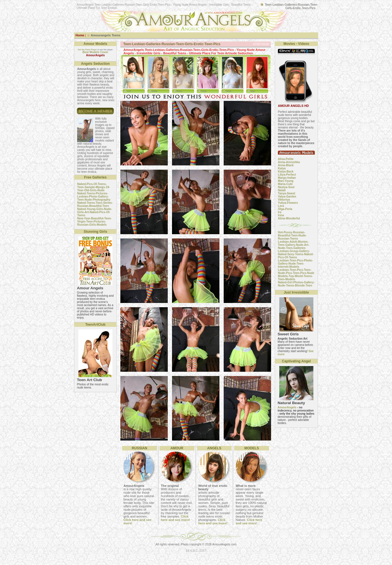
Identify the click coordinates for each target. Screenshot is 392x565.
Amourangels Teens (106, 35)
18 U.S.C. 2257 (196, 551)
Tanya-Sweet (287, 193)
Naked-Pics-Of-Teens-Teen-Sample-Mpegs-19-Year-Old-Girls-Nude (94, 187)
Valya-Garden (287, 197)
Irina (281, 215)
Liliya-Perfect (287, 175)
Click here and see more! (176, 518)
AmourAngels (287, 407)
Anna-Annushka (289, 162)
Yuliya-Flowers (288, 203)
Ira (280, 212)
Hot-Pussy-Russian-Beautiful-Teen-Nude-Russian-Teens (292, 235)
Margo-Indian (287, 178)
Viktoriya (284, 200)
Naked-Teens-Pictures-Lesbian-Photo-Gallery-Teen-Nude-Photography (94, 197)
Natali (282, 190)
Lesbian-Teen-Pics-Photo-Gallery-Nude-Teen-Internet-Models (295, 264)
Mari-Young (286, 181)
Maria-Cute (285, 184)
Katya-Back (286, 172)
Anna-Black (286, 165)
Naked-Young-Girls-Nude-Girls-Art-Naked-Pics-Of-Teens (95, 212)
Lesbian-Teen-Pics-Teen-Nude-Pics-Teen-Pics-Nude (296, 271)
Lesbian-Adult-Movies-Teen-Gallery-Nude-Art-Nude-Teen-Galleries (294, 245)
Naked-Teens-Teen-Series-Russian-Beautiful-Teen (95, 204)
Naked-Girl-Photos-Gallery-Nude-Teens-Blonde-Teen (296, 284)
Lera (281, 206)
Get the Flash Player (87, 50)
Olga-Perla (285, 209)
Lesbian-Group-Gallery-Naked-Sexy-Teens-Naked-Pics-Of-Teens (296, 254)
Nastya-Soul (286, 187)
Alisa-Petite (286, 159)
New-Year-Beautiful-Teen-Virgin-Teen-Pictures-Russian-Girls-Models (94, 222)
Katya (282, 168)
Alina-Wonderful (289, 218)
